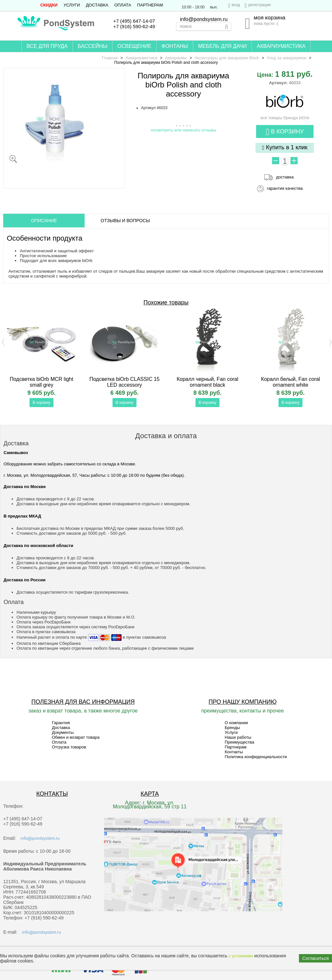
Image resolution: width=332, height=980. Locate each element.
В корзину (285, 132)
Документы (63, 732)
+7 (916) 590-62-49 (134, 26)
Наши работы (238, 737)
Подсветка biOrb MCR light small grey (41, 382)
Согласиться (315, 958)
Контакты (234, 752)
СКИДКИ (49, 5)
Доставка (97, 5)
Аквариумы (176, 58)
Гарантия (61, 723)
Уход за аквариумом (287, 58)
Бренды (232, 728)
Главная (110, 58)
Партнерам (150, 5)
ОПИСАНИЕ (44, 221)
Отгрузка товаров (69, 747)
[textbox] (204, 27)
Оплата (123, 5)
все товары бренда (285, 115)
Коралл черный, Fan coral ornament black (207, 382)
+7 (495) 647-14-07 (134, 21)
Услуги (72, 5)
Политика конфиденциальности (256, 757)
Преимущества (239, 742)
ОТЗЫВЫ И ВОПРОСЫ (125, 221)
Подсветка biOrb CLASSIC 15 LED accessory (124, 382)
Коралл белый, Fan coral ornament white (290, 382)
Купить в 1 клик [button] (285, 148)
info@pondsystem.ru (204, 19)
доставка (285, 177)
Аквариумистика (141, 58)
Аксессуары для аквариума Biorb (227, 58)
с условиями (241, 956)
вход (236, 5)
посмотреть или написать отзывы (184, 130)
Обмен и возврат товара (76, 737)
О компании (236, 723)
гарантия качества (285, 188)
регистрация (260, 5)
